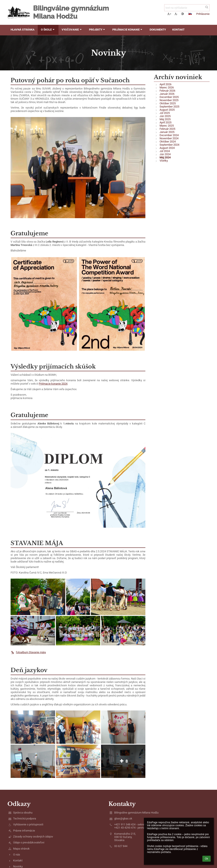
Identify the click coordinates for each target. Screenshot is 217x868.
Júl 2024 (165, 151)
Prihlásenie (203, 14)
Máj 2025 (165, 119)
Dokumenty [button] (158, 30)
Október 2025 (168, 103)
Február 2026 (167, 91)
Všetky (164, 161)
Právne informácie (24, 831)
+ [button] (169, 14)
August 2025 (167, 110)
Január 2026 (167, 94)
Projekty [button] (97, 30)
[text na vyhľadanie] (187, 8)
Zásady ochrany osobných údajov (33, 837)
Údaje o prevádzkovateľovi (29, 842)
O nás (17, 855)
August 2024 (167, 148)
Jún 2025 (165, 116)
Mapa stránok (21, 849)
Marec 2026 (167, 87)
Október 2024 (168, 142)
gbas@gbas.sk (123, 818)
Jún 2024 (165, 154)
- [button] (176, 14)
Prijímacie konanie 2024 (53, 384)
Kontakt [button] (178, 30)
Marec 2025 (167, 126)
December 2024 (169, 135)
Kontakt (18, 860)
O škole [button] (48, 30)
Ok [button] (207, 859)
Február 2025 (167, 129)
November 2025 (169, 100)
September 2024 (169, 145)
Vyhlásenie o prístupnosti (28, 824)
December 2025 (169, 97)
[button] (190, 14)
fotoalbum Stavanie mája (28, 652)
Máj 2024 (165, 157)
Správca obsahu (23, 813)
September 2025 (169, 107)
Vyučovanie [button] (72, 30)
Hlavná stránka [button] (23, 30)
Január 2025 (167, 132)
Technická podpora (25, 818)
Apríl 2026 (166, 84)
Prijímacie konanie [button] (128, 30)
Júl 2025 (165, 113)
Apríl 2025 (166, 122)
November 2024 (169, 138)
